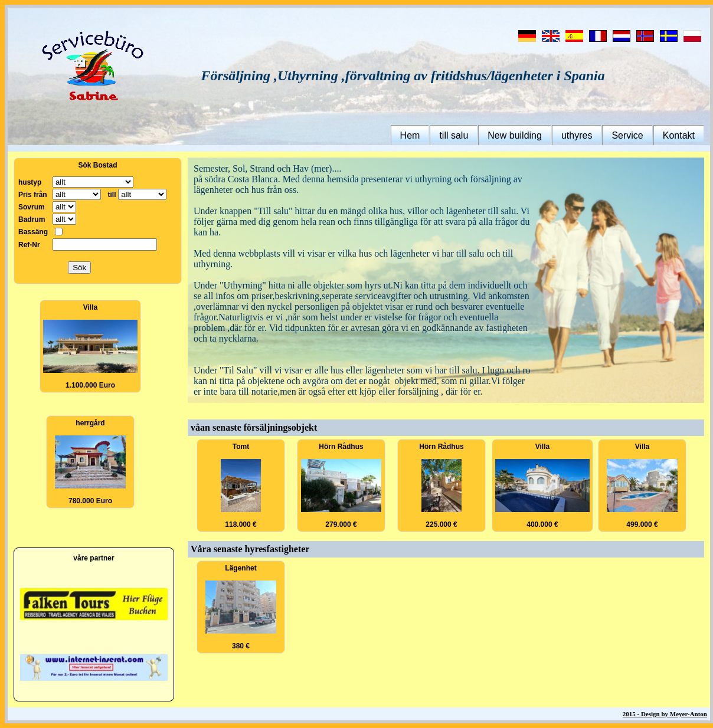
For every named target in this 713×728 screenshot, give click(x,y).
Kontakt (679, 135)
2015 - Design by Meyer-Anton (665, 714)
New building (515, 135)
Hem (410, 135)
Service (627, 135)
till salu (454, 135)
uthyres (577, 135)
